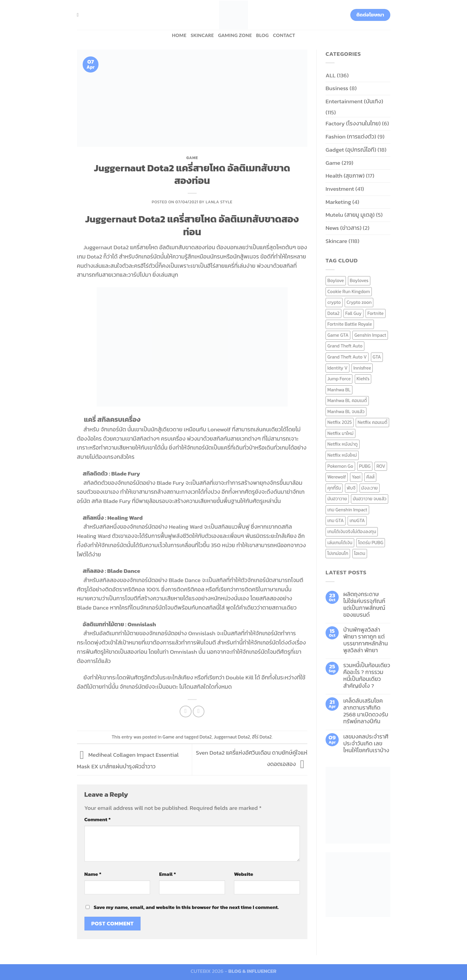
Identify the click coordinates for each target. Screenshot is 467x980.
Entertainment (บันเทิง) (354, 101)
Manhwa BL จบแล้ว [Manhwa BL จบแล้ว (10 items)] (346, 411)
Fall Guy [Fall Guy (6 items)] (353, 313)
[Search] (79, 15)
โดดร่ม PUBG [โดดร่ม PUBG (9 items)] (371, 543)
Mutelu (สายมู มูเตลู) (350, 215)
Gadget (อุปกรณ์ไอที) (351, 150)
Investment (340, 189)
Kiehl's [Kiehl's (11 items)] (363, 379)
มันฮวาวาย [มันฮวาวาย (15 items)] (337, 499)
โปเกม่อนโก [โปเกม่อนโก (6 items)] (338, 553)
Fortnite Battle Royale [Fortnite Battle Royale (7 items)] (350, 324)
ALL (331, 75)
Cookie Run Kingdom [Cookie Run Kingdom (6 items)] (349, 291)
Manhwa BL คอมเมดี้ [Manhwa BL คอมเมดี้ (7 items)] (347, 400)
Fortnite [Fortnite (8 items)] (375, 313)
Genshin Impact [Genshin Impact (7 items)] (370, 335)
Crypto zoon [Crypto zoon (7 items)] (359, 302)
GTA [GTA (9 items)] (377, 357)
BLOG (262, 35)
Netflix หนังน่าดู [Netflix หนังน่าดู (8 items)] (343, 444)
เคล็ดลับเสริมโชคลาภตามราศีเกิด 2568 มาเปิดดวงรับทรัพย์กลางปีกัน (366, 711)
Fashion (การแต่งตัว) (351, 137)
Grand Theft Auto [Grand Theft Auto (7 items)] (345, 346)
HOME (179, 35)
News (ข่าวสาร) (343, 228)
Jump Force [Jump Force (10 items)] (339, 379)
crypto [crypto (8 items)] (334, 302)
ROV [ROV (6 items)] (381, 466)
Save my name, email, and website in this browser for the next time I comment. (186, 907)
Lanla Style (219, 202)
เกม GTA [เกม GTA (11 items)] (336, 520)
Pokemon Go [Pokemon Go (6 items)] (340, 466)
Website (243, 874)
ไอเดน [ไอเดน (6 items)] (360, 553)
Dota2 (206, 737)
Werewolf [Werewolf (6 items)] (337, 477)
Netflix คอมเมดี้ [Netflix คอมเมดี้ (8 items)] (372, 422)
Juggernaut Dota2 (232, 737)
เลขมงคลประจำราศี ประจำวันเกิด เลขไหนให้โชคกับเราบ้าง (366, 743)
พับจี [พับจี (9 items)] (351, 488)
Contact (284, 35)
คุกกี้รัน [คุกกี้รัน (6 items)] (334, 488)
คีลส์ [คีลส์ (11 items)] (370, 477)
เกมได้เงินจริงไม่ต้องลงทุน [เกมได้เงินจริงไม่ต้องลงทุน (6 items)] (352, 531)
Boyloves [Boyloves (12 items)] (359, 280)
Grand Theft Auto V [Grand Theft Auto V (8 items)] (347, 357)
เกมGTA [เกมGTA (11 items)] (357, 520)
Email (167, 874)
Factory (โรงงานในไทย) (353, 123)
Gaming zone (235, 35)
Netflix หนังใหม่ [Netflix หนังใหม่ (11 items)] (342, 455)
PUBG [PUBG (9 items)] (365, 466)
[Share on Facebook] (186, 712)
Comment (98, 819)
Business (337, 88)
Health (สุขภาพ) (345, 176)
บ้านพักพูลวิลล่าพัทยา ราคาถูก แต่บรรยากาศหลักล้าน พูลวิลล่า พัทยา (366, 640)
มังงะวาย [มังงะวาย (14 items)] (370, 488)
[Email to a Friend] (199, 712)
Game (192, 158)
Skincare (202, 35)
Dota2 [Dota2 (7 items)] (333, 313)
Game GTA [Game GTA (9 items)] (338, 335)
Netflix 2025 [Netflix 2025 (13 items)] (340, 422)
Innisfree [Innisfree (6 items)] (362, 368)
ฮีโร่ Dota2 (262, 737)
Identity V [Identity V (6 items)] (337, 368)
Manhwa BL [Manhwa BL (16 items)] (339, 390)
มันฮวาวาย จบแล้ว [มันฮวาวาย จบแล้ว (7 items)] (370, 499)
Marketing (338, 202)
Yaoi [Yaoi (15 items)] (356, 477)
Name (93, 874)
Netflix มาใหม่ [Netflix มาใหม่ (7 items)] (340, 433)
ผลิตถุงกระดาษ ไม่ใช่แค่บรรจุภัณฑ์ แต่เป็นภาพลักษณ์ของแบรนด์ (364, 604)
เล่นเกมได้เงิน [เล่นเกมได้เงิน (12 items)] (340, 543)
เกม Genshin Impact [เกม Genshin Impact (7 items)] (347, 510)
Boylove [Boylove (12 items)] (336, 280)
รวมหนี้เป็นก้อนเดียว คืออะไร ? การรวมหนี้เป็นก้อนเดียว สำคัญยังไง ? (367, 676)
